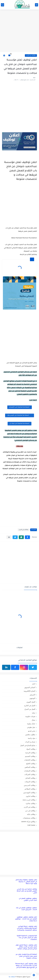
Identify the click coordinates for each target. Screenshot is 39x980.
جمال (33, 720)
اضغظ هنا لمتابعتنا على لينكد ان (19, 424)
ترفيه (34, 713)
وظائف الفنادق (30, 778)
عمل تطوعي (31, 727)
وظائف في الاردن (31, 55)
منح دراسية (32, 738)
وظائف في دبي (30, 811)
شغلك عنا (12, 977)
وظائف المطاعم (30, 789)
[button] (27, 537)
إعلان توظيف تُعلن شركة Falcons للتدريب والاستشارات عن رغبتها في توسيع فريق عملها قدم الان (26, 966)
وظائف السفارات (30, 771)
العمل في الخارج (30, 706)
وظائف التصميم (30, 756)
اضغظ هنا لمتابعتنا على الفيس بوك (20, 415)
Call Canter (31, 825)
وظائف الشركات (30, 774)
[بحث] (2, 5)
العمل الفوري (31, 702)
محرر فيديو (32, 731)
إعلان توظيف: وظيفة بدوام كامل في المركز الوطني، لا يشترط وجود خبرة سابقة (26, 882)
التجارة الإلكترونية (29, 691)
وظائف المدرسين (30, 785)
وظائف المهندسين (29, 793)
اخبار (34, 684)
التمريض (32, 695)
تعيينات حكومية (30, 716)
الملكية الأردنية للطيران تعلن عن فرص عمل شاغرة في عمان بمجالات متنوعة (26, 956)
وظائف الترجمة (30, 753)
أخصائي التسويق (30, 687)
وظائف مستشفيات (29, 818)
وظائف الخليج (31, 764)
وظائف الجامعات (30, 760)
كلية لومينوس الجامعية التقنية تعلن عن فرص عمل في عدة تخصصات (27, 938)
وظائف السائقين (30, 767)
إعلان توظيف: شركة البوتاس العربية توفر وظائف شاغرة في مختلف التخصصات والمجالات (27, 928)
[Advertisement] (19, 31)
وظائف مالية (31, 814)
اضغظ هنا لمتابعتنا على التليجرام (20, 407)
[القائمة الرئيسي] (37, 5)
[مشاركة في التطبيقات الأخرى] (9, 537)
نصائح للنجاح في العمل (28, 745)
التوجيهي (32, 698)
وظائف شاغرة (31, 803)
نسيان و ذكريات (30, 742)
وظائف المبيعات (30, 782)
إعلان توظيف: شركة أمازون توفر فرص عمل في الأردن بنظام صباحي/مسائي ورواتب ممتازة (26, 947)
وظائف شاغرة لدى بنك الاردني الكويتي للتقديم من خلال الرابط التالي (27, 891)
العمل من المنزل (30, 709)
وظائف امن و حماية (29, 800)
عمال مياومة (31, 724)
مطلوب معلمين (30, 735)
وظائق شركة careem (28, 821)
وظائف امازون (31, 796)
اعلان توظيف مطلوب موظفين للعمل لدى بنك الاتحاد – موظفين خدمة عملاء (26, 919)
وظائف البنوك (31, 749)
